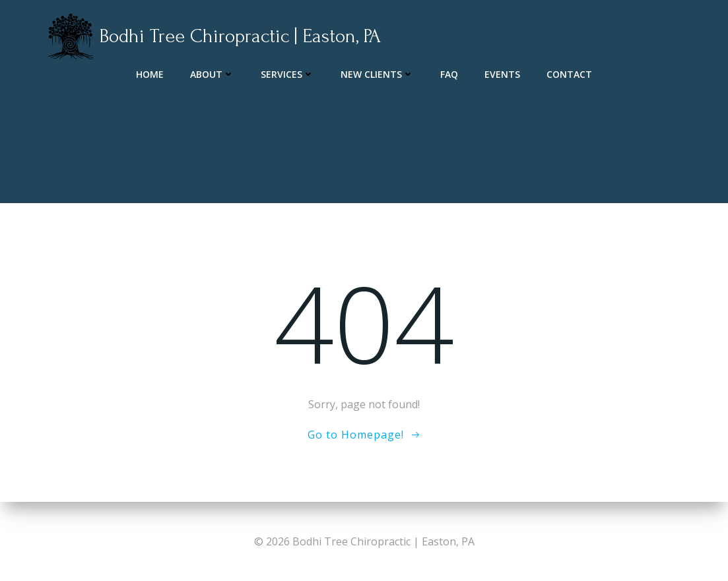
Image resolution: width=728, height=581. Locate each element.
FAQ (449, 73)
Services (287, 73)
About (212, 73)
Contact (569, 73)
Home (150, 73)
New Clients (377, 73)
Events (502, 73)
